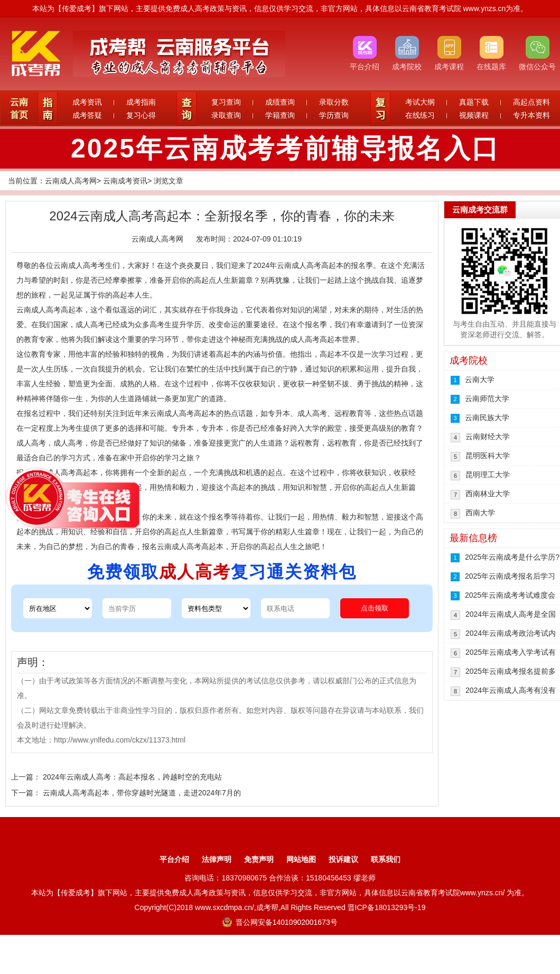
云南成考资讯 (125, 181)
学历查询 (334, 115)
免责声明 (259, 859)
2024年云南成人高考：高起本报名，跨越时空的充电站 (132, 777)
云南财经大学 (488, 437)
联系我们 (386, 859)
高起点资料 (531, 102)
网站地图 (301, 859)
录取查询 (226, 115)
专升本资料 (531, 115)
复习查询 (226, 102)
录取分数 (334, 102)
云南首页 (19, 109)
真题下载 (474, 102)
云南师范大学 (487, 398)
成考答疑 (87, 115)
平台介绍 (174, 859)
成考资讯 (87, 102)
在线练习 (420, 115)
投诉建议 (343, 859)
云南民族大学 (487, 418)
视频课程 (474, 115)
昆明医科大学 (488, 456)
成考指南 (141, 102)
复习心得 (141, 115)
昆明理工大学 (488, 475)
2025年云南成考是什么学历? (512, 557)
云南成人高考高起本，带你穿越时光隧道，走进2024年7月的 (142, 793)
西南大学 (480, 513)
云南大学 (480, 379)
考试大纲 (420, 102)
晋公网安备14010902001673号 (280, 922)
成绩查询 (280, 102)
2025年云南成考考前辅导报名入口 (285, 149)
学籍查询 (280, 115)
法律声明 (217, 859)
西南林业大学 (488, 494)
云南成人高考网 (71, 181)
